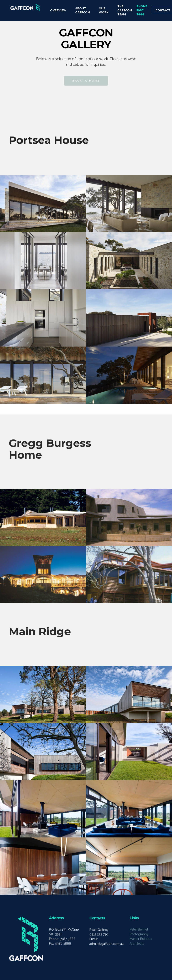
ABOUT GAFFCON (83, 10)
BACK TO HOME (86, 81)
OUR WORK (104, 10)
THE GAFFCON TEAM (125, 10)
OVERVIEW (58, 10)
